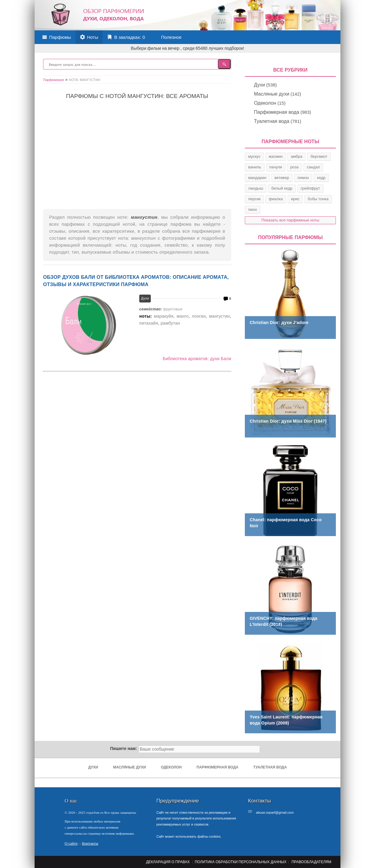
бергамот (319, 156)
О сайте (71, 843)
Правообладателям (311, 862)
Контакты (90, 843)
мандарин (257, 178)
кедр (321, 178)
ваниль (255, 167)
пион (253, 209)
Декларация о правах (168, 862)
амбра (296, 156)
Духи (145, 298)
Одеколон (265, 103)
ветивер (282, 178)
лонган (199, 316)
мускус (254, 156)
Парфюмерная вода (277, 112)
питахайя (149, 323)
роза (295, 167)
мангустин (220, 316)
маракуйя (164, 316)
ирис (295, 199)
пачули (276, 167)
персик (254, 199)
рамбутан (170, 323)
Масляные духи (272, 94)
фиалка (276, 199)
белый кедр (282, 188)
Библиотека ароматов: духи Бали (197, 359)
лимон (303, 178)
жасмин (276, 156)
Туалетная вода (272, 121)
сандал (313, 167)
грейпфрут (310, 188)
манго (182, 316)
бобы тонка (318, 199)
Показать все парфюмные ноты (291, 220)
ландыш (256, 188)
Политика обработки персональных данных (241, 862)
